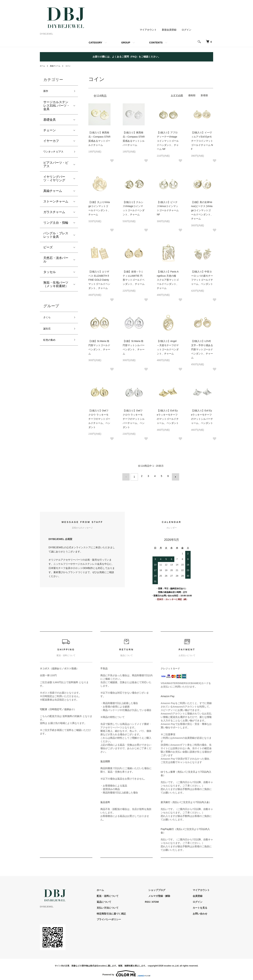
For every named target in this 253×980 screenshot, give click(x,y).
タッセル (50, 274)
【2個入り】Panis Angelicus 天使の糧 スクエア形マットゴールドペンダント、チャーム (168, 280)
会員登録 (201, 894)
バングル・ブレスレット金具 (56, 237)
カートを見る (203, 906)
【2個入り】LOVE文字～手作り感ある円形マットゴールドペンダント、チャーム (202, 349)
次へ (174, 476)
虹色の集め (51, 345)
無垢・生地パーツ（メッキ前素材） (56, 287)
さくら (48, 320)
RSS (161, 900)
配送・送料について (125, 894)
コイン (72, 66)
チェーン (50, 131)
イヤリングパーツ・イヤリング (54, 181)
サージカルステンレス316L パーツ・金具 (56, 107)
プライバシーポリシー (126, 918)
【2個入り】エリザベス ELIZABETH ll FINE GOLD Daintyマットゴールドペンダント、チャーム (99, 280)
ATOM (169, 900)
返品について (121, 900)
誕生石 (48, 333)
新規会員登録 (169, 30)
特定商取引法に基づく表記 (129, 912)
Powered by (126, 972)
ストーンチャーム (56, 204)
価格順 (192, 95)
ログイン (186, 30)
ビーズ (48, 250)
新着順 (204, 95)
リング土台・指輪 (56, 225)
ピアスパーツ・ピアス (56, 167)
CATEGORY (95, 43)
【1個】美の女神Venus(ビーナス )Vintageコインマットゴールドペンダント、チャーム (202, 210)
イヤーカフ (51, 142)
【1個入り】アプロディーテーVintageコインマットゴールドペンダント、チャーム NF (168, 141)
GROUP (126, 43)
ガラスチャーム (54, 214)
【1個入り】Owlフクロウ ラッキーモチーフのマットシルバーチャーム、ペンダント (134, 419)
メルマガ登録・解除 (170, 894)
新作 (46, 92)
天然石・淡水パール (56, 262)
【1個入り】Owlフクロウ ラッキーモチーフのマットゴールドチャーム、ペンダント (99, 419)
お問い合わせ (203, 912)
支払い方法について (125, 906)
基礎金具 (50, 121)
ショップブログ (167, 888)
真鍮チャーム (57, 66)
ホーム (43, 66)
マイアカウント (148, 30)
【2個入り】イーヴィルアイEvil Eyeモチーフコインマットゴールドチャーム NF (202, 141)
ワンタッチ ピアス (56, 154)
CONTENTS (156, 43)
